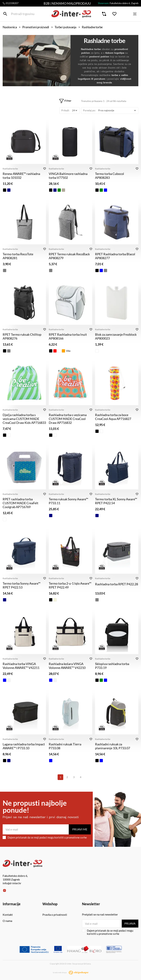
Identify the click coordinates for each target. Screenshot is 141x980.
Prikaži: (65, 110)
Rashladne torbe (10, 169)
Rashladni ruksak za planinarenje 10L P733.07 (113, 746)
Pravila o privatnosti (55, 915)
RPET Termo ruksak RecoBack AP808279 (69, 256)
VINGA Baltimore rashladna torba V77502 (68, 176)
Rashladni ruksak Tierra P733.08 (65, 746)
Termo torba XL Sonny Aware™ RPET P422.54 (116, 501)
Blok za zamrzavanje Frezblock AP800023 (116, 336)
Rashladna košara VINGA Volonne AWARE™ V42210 (67, 666)
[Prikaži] (75, 111)
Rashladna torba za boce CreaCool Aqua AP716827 (113, 417)
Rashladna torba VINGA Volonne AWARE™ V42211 (21, 666)
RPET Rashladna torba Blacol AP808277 (115, 256)
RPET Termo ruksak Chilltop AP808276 (22, 336)
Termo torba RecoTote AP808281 (18, 256)
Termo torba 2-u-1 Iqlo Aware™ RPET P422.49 (70, 585)
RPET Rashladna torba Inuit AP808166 (68, 336)
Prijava (130, 923)
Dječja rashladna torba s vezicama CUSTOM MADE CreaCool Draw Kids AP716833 (24, 419)
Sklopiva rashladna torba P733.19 (112, 666)
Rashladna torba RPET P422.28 (117, 584)
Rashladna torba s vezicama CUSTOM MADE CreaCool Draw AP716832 (68, 419)
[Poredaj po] (117, 111)
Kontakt (8, 915)
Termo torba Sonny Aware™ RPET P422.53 (22, 585)
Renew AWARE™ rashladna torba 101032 (21, 176)
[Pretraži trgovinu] (5, 14)
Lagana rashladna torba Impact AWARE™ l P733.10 (24, 746)
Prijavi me (80, 829)
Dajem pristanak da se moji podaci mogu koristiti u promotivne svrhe (45, 837)
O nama (7, 921)
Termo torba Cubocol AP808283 (110, 176)
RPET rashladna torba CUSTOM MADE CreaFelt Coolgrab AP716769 (20, 503)
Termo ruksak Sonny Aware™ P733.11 (68, 501)
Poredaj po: (89, 110)
